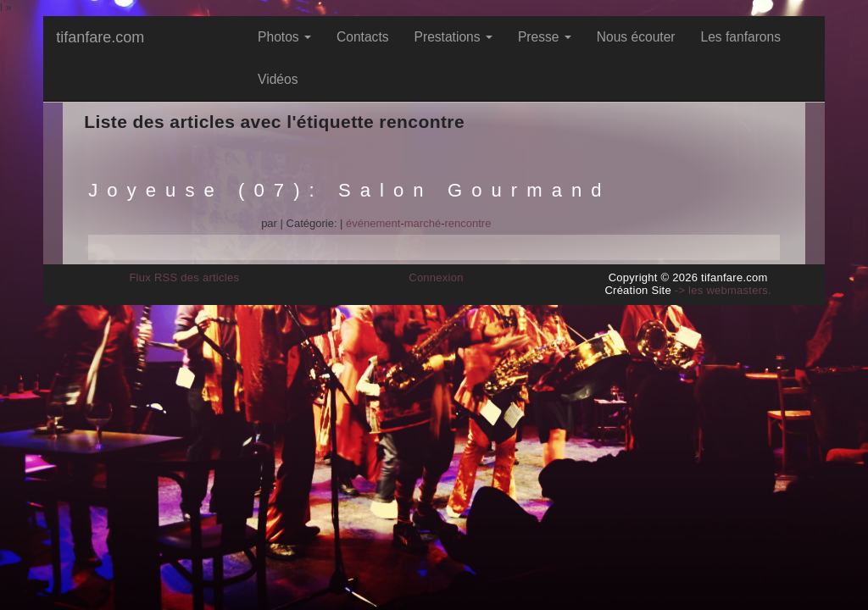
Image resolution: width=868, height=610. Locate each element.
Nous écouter (636, 37)
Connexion (436, 277)
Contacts (363, 37)
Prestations (453, 37)
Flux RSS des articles (184, 277)
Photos (284, 37)
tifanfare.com (100, 37)
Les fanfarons (741, 37)
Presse (545, 37)
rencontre (467, 223)
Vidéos (278, 79)
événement (373, 223)
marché (423, 223)
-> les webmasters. (723, 290)
